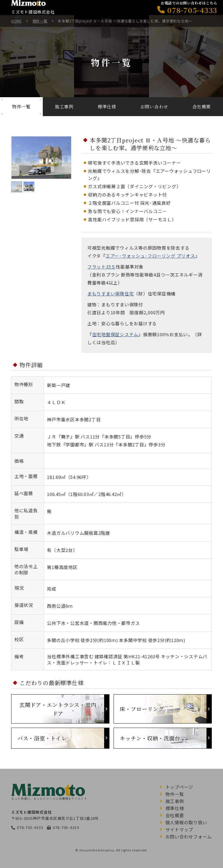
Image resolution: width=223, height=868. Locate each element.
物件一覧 (40, 21)
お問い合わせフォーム (189, 837)
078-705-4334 (66, 827)
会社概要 (175, 815)
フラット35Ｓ (101, 267)
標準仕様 (175, 808)
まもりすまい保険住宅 (111, 294)
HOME (17, 21)
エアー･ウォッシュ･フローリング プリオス (150, 256)
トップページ (179, 787)
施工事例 (175, 801)
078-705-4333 (30, 827)
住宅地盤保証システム (115, 334)
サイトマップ (179, 829)
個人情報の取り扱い (186, 822)
